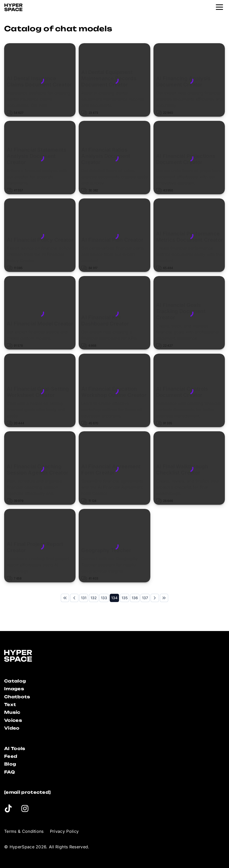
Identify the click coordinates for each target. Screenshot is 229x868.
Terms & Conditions (24, 831)
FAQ (9, 772)
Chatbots (17, 697)
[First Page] (65, 598)
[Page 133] (104, 598)
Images (14, 689)
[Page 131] (84, 598)
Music (12, 712)
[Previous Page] (74, 598)
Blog (10, 764)
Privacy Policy (64, 831)
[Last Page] (164, 598)
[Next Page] (155, 598)
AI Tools (15, 748)
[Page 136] (135, 598)
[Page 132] (94, 598)
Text (10, 704)
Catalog (15, 681)
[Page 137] (145, 598)
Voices (13, 720)
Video (12, 728)
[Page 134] (114, 598)
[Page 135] (125, 598)
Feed (11, 756)
